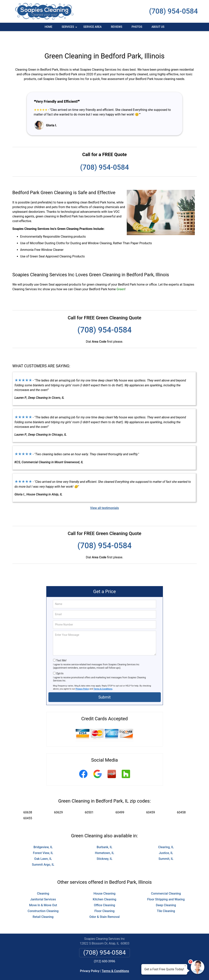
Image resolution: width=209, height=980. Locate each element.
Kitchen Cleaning (104, 885)
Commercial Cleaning (166, 880)
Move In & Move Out (43, 891)
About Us (158, 27)
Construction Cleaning (43, 897)
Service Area (93, 27)
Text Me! (61, 646)
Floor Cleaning (104, 897)
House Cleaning (104, 880)
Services (70, 28)
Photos (137, 27)
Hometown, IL (104, 839)
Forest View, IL (43, 839)
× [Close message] (185, 966)
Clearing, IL (166, 833)
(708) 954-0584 (174, 11)
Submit (104, 683)
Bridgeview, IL (43, 833)
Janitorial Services (43, 885)
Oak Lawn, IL (43, 845)
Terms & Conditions (103, 675)
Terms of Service (133, 972)
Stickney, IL (104, 845)
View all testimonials (104, 494)
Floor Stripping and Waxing (166, 885)
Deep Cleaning (166, 891)
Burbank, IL (104, 833)
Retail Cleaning (43, 903)
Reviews (116, 27)
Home (48, 27)
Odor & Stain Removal (105, 903)
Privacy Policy (82, 675)
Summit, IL (166, 845)
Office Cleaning (104, 891)
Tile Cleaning (166, 897)
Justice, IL (166, 839)
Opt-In (60, 659)
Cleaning (43, 880)
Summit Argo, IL (43, 851)
